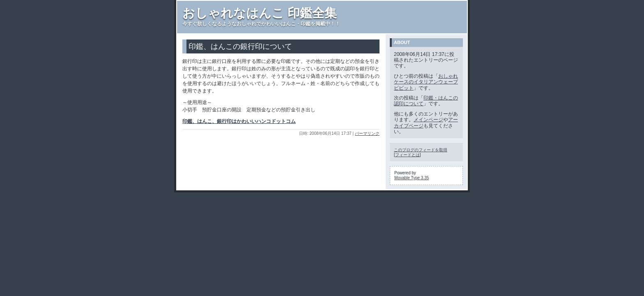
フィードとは (407, 155)
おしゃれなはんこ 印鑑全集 (260, 13)
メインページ (428, 120)
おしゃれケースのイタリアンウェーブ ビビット (426, 82)
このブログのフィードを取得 (421, 150)
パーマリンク (367, 133)
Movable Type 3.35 (412, 178)
